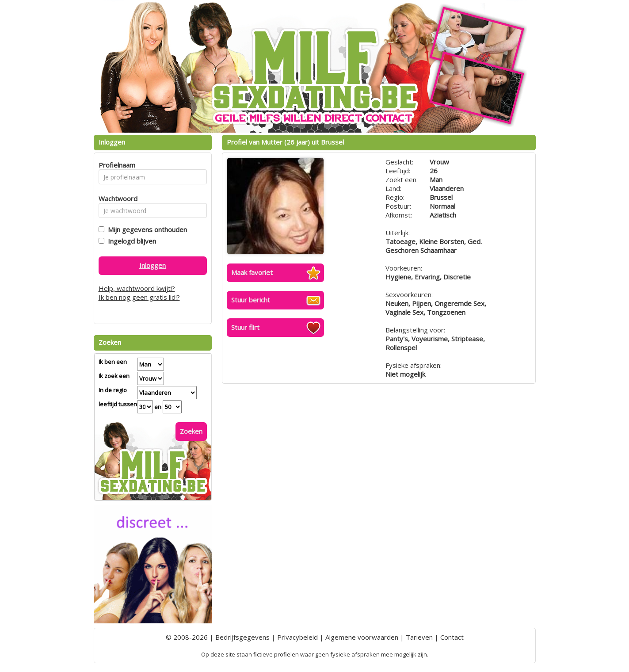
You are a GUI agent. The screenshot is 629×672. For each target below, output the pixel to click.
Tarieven (419, 637)
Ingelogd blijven (130, 241)
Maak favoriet (252, 272)
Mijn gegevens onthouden (146, 229)
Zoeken (191, 431)
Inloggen (152, 265)
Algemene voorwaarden (362, 637)
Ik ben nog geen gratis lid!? (139, 297)
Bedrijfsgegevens (242, 637)
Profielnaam (116, 165)
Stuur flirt (245, 327)
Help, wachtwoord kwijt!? (137, 288)
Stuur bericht (251, 300)
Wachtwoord (116, 199)
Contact (452, 637)
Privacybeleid (297, 637)
